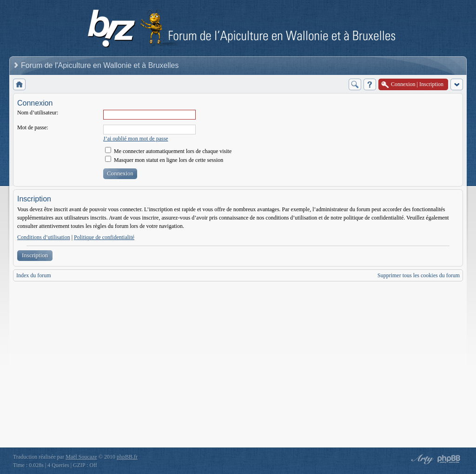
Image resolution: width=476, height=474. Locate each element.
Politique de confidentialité (104, 237)
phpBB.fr (127, 457)
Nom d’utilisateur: (38, 113)
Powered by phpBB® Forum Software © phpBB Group (449, 459)
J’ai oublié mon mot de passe (136, 139)
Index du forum (34, 275)
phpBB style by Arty (421, 459)
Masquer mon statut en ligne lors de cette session (164, 160)
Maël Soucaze (81, 457)
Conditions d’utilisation (44, 237)
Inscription (35, 255)
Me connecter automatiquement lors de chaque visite (168, 151)
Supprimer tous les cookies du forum (419, 275)
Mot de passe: (33, 127)
